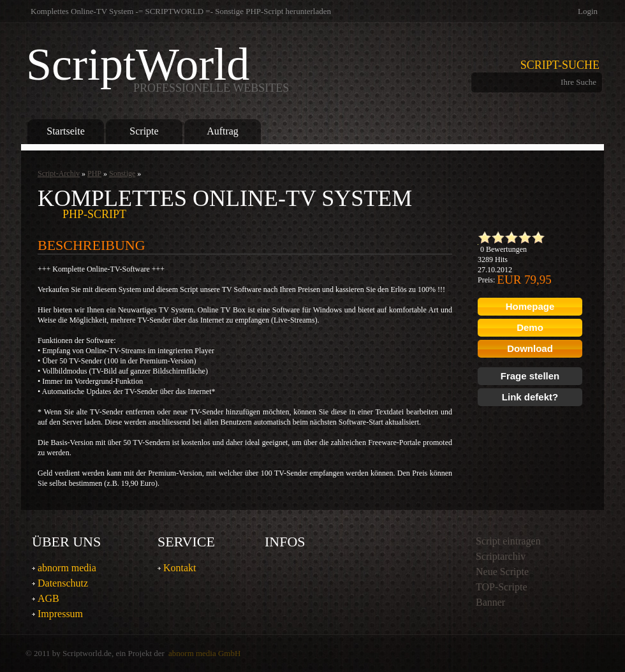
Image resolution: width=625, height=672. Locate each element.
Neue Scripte (502, 572)
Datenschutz (63, 583)
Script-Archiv (59, 173)
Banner (490, 602)
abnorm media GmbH (204, 653)
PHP (94, 173)
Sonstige (122, 173)
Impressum (60, 614)
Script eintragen (508, 541)
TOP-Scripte (502, 587)
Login (588, 11)
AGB (48, 598)
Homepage (530, 306)
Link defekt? (530, 397)
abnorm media (67, 568)
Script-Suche (560, 65)
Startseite (65, 131)
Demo (530, 327)
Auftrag (223, 131)
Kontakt (180, 568)
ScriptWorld (158, 67)
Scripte (144, 131)
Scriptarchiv (501, 556)
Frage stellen (530, 376)
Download (530, 348)
